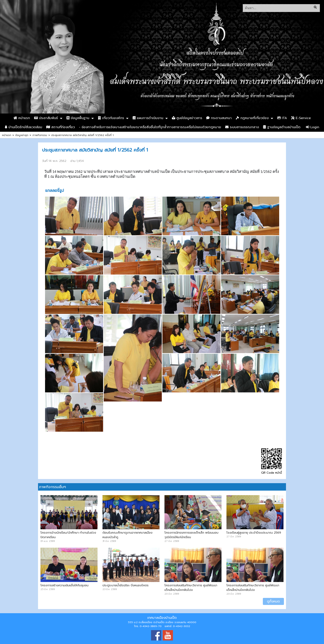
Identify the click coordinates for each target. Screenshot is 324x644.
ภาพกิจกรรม (40, 135)
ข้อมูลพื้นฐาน (78, 118)
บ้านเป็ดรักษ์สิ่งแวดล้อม (23, 127)
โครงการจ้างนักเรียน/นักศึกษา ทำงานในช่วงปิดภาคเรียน (68, 535)
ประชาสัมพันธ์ (46, 118)
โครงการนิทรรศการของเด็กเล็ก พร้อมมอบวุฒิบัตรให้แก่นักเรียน (191, 535)
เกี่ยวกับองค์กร (111, 118)
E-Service (301, 118)
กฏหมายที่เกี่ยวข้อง (252, 118)
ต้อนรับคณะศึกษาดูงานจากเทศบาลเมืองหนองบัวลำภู (127, 535)
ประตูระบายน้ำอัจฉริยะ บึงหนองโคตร (126, 585)
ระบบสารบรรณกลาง (242, 127)
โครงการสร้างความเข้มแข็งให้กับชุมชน (64, 585)
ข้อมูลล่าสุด (22, 135)
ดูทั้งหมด (273, 601)
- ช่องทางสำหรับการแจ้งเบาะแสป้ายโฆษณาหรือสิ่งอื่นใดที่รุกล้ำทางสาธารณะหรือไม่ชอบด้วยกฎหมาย (150, 127)
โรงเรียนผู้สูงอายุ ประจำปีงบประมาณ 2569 (254, 533)
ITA (282, 118)
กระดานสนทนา (219, 118)
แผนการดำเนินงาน (148, 118)
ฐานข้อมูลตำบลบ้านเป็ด (282, 127)
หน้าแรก (22, 118)
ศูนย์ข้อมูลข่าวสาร (187, 118)
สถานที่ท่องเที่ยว (61, 127)
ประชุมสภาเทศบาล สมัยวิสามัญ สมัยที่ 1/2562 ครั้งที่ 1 (82, 135)
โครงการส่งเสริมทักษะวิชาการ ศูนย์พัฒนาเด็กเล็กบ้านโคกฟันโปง (191, 588)
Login (313, 127)
